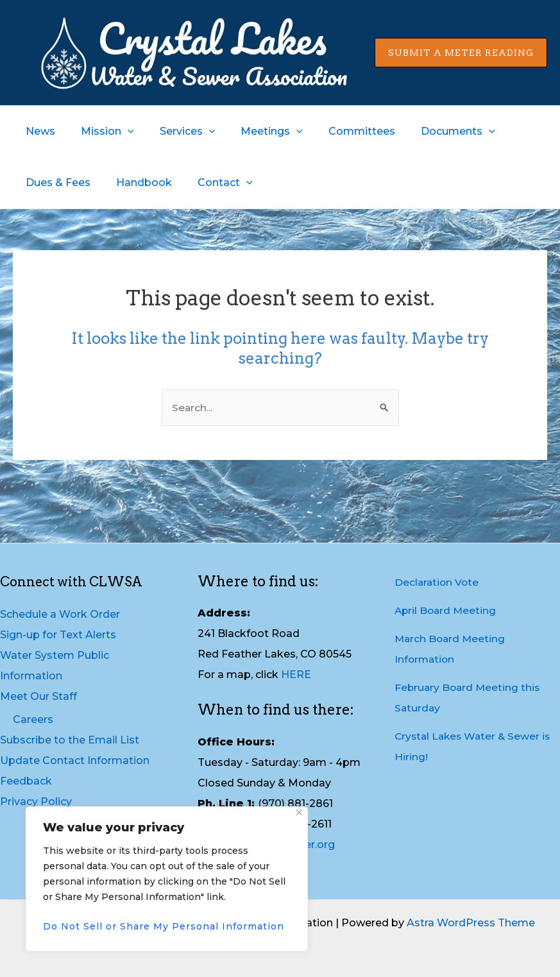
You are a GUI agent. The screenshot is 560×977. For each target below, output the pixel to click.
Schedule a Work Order (60, 614)
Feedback (26, 781)
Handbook (136, 183)
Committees (339, 131)
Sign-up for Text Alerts (58, 635)
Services (175, 132)
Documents (430, 132)
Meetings (254, 132)
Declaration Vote (438, 582)
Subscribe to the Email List (70, 740)
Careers (33, 719)
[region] (167, 879)
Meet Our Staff (38, 696)
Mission (100, 132)
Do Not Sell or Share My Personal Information (164, 926)
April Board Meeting (447, 610)
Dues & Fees (55, 183)
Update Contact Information (75, 760)
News (38, 131)
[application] (120, 132)
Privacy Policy (36, 802)
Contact (212, 183)
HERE (296, 675)
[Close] (299, 812)
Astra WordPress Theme (471, 923)
